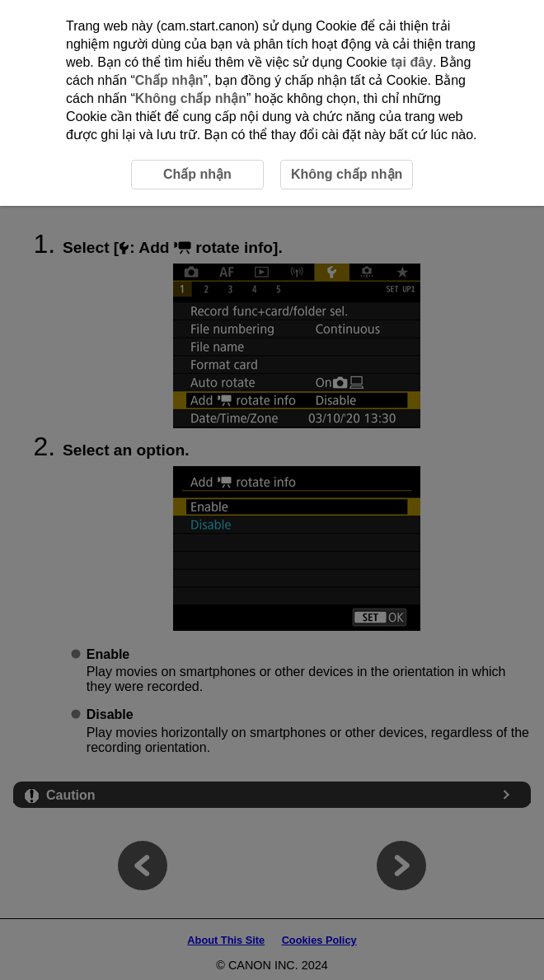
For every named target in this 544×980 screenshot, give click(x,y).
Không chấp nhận (191, 98)
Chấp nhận (169, 80)
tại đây (412, 62)
